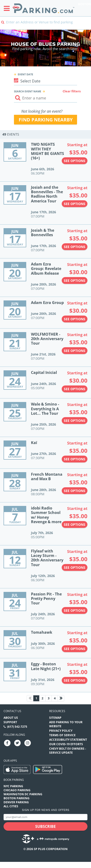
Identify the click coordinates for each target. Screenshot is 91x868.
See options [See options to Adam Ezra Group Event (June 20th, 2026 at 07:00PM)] (75, 319)
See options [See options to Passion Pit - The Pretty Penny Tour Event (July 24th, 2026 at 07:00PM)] (75, 610)
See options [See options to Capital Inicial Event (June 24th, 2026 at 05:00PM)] (75, 389)
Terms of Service (62, 735)
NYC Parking (13, 786)
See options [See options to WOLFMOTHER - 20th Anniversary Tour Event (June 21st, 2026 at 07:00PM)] (75, 351)
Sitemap (55, 718)
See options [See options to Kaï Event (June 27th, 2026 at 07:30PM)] (75, 459)
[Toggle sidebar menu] (8, 8)
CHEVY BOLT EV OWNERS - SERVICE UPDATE (68, 751)
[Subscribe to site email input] (45, 817)
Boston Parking (17, 798)
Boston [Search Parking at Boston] (84, 4)
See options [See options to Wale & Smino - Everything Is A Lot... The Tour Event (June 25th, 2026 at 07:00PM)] (75, 421)
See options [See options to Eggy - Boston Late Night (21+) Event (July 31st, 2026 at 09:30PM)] (75, 680)
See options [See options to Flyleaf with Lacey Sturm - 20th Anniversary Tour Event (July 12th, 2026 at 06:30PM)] (75, 567)
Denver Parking (16, 802)
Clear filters (72, 91)
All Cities (11, 806)
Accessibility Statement (68, 740)
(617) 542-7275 (17, 727)
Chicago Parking (17, 790)
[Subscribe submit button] (45, 826)
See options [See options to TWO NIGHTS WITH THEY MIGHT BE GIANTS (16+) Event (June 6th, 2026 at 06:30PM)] (75, 161)
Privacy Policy (61, 731)
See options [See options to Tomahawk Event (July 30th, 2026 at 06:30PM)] (75, 649)
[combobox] (45, 25)
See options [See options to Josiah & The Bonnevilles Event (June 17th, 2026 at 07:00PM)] (75, 247)
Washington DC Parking (23, 794)
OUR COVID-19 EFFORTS (66, 744)
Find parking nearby (46, 120)
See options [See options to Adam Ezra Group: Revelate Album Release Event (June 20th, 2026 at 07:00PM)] (75, 280)
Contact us (12, 711)
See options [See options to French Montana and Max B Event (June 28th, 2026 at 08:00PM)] (75, 491)
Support (10, 722)
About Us (11, 718)
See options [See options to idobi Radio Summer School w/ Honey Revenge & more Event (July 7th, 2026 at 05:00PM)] (75, 524)
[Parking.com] (43, 8)
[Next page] (61, 698)
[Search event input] (45, 98)
